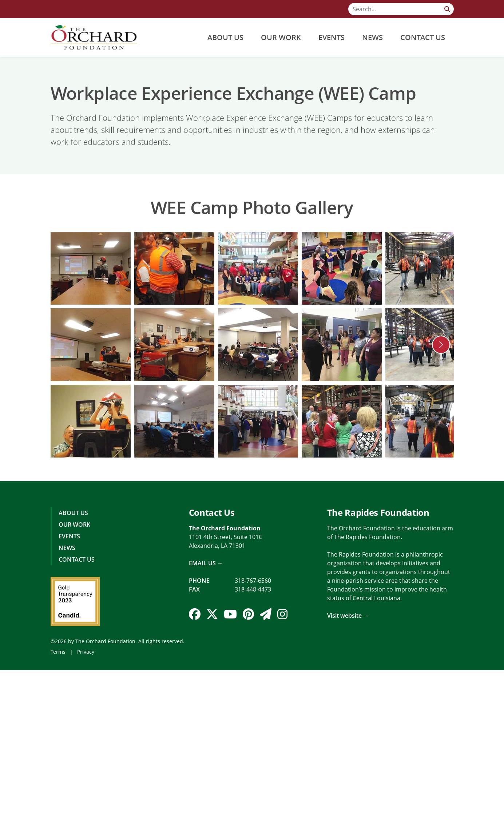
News (372, 37)
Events (332, 37)
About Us (225, 37)
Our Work (281, 37)
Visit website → (348, 616)
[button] (441, 345)
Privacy (86, 652)
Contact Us (423, 37)
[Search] (401, 9)
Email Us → (206, 563)
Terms (58, 652)
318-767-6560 (253, 581)
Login (5, 818)
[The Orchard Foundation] (94, 37)
